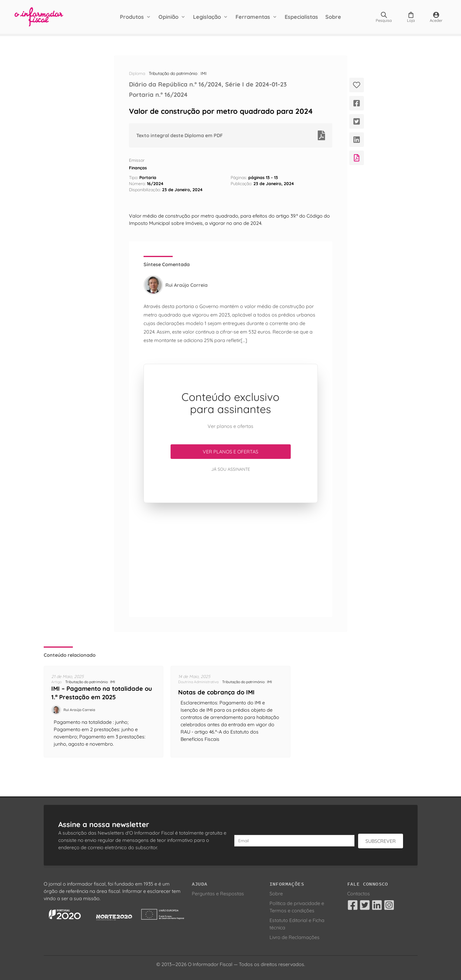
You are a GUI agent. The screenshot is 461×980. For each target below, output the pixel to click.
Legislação (207, 17)
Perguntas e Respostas (218, 894)
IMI (204, 73)
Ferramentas (253, 17)
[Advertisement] (231, 560)
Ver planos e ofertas (230, 452)
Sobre (333, 17)
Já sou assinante (231, 469)
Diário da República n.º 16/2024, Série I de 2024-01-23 (208, 84)
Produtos (132, 17)
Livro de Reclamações (295, 937)
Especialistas (301, 17)
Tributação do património (173, 73)
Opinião (168, 17)
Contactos (359, 894)
